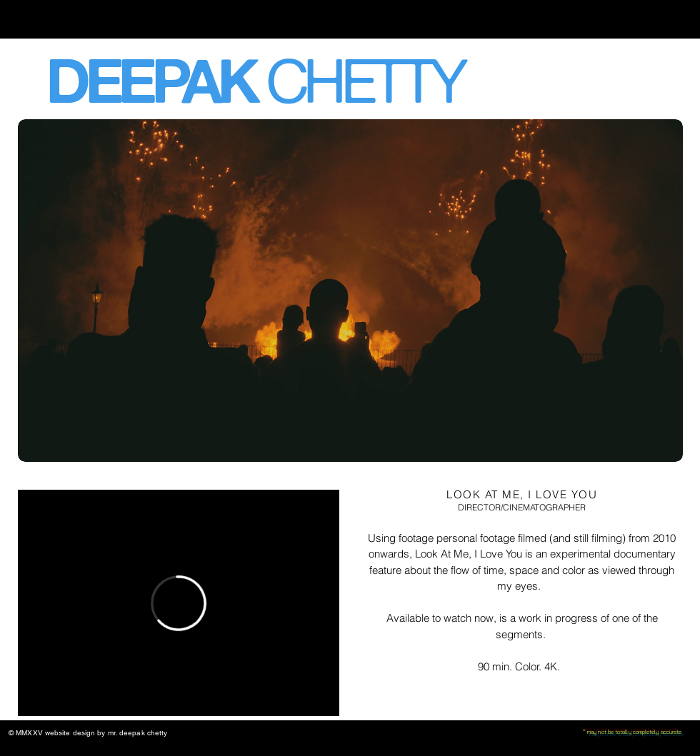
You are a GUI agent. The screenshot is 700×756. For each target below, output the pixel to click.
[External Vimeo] (179, 603)
